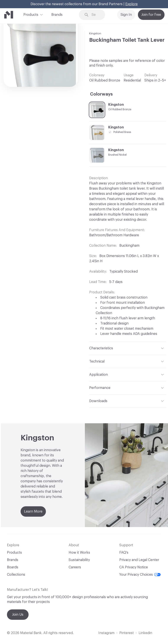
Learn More (33, 511)
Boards (13, 567)
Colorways (101, 94)
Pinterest (127, 633)
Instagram (106, 633)
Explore (132, 4)
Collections (16, 575)
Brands (57, 15)
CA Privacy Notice (134, 567)
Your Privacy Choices (140, 575)
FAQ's (124, 553)
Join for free (151, 15)
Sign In (126, 15)
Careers (75, 567)
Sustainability (79, 560)
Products (31, 14)
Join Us (18, 615)
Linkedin (145, 633)
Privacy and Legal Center (139, 560)
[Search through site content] (95, 15)
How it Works (79, 553)
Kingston (95, 33)
